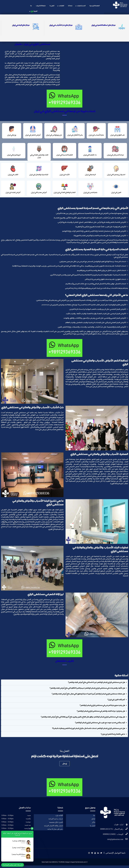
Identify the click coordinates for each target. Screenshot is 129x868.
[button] (64, 685)
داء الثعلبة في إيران (90, 156)
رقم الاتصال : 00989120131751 (112, 832)
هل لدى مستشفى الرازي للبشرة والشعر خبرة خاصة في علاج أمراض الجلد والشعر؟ (96, 685)
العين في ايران (116, 195)
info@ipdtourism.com (115, 842)
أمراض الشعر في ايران (33, 135)
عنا (94, 818)
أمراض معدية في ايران (39, 195)
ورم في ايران (12, 135)
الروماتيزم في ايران (14, 156)
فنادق (93, 821)
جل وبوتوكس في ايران (54, 135)
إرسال (65, 766)
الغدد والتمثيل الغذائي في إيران (39, 157)
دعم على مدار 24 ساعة (55, 832)
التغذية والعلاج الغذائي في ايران (64, 195)
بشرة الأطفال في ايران (75, 135)
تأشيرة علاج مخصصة (56, 825)
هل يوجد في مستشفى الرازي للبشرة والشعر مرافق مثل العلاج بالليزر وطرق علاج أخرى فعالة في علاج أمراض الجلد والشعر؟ (83, 719)
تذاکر (94, 825)
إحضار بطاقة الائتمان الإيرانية (54, 828)
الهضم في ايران (90, 176)
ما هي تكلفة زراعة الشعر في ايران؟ (113, 737)
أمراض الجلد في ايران (13, 195)
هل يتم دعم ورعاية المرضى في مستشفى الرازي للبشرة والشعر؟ (102, 708)
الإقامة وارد (59, 818)
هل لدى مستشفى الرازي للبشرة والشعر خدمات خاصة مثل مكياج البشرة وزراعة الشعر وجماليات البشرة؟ (88, 731)
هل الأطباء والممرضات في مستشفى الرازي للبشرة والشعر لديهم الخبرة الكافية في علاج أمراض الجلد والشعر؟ (87, 691)
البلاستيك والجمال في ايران (39, 176)
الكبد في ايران (64, 176)
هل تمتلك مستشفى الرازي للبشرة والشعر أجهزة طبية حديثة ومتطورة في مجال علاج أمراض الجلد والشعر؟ (88, 696)
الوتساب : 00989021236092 (113, 837)
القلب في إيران (13, 176)
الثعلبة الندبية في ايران (64, 156)
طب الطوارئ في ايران (117, 135)
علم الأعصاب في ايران (96, 135)
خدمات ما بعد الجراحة (56, 821)
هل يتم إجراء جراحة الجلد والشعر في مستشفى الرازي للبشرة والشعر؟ (101, 714)
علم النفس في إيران (90, 195)
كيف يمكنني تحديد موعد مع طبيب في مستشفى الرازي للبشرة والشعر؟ (100, 725)
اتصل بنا (93, 828)
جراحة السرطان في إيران (115, 156)
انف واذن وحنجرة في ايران (116, 176)
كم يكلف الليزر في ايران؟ (116, 702)
